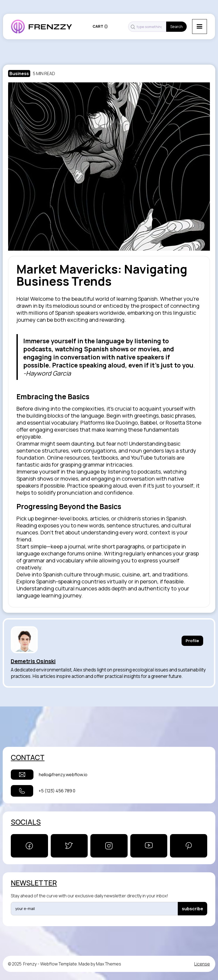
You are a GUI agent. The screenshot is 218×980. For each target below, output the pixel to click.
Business (19, 73)
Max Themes (109, 964)
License (202, 964)
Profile (192, 641)
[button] (200, 27)
